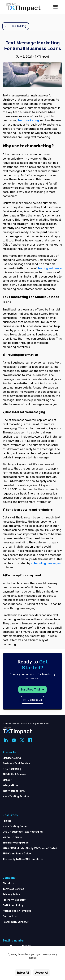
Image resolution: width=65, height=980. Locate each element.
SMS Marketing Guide (16, 843)
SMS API (7, 780)
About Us (8, 883)
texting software (50, 268)
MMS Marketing (12, 769)
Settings (33, 965)
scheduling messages (46, 563)
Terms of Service (13, 889)
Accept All (42, 973)
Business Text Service (16, 763)
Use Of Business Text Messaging (23, 832)
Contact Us (10, 916)
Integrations (10, 785)
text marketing (28, 120)
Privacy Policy (11, 895)
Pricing (7, 821)
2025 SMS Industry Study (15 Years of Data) (30, 848)
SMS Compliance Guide (17, 854)
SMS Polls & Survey (14, 775)
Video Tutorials (12, 837)
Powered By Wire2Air (16, 922)
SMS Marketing (12, 758)
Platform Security (14, 900)
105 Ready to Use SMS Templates (23, 859)
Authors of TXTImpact (17, 911)
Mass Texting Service (16, 796)
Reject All (23, 973)
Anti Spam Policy (13, 906)
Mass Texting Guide (15, 826)
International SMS (14, 791)
